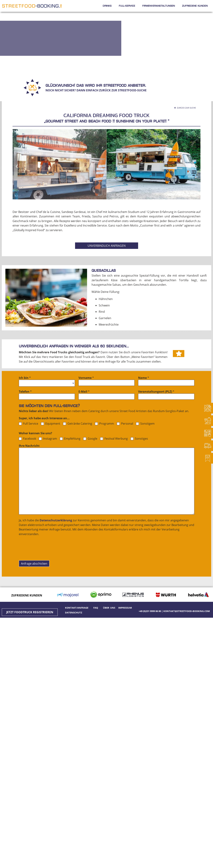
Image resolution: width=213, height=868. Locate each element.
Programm (104, 424)
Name (144, 378)
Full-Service (127, 6)
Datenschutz (74, 613)
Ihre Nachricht (29, 446)
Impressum (125, 608)
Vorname (86, 378)
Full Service (28, 424)
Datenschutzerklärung (56, 520)
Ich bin (25, 378)
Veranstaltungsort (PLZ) (156, 392)
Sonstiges (139, 439)
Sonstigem (145, 424)
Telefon (25, 392)
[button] (185, 108)
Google (90, 439)
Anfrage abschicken (34, 564)
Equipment (51, 424)
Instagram (48, 439)
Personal (125, 424)
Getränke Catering (78, 424)
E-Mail (84, 392)
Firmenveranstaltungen (159, 6)
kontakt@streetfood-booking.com (187, 611)
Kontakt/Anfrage (77, 608)
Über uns (109, 608)
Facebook (27, 439)
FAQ (96, 608)
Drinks (107, 6)
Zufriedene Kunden (195, 6)
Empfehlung (70, 439)
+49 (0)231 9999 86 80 (150, 611)
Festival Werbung (114, 439)
